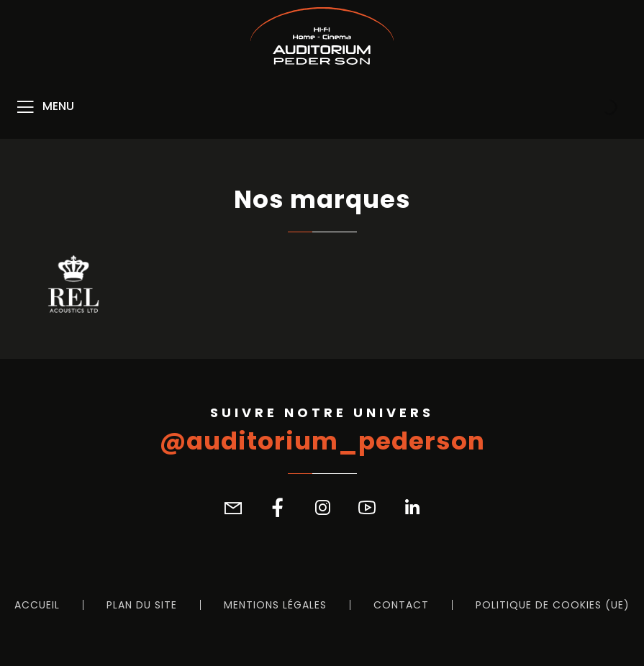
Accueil (37, 605)
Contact (401, 605)
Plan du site (142, 605)
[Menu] (44, 107)
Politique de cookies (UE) (553, 605)
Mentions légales (275, 605)
